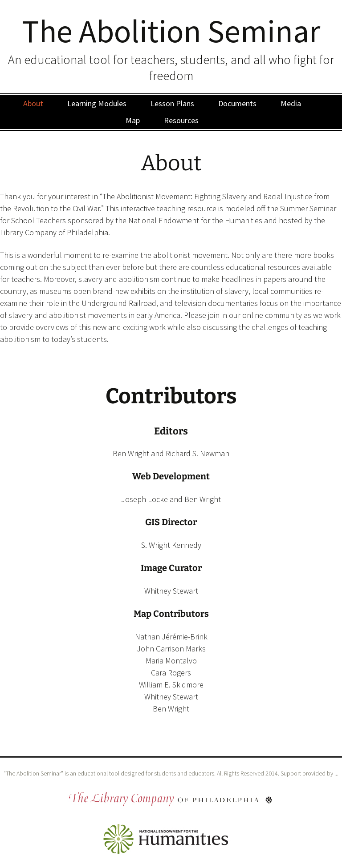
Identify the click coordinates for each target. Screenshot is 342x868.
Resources (181, 120)
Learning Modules (97, 103)
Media (291, 103)
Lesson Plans (172, 103)
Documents (237, 103)
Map (133, 120)
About (33, 103)
